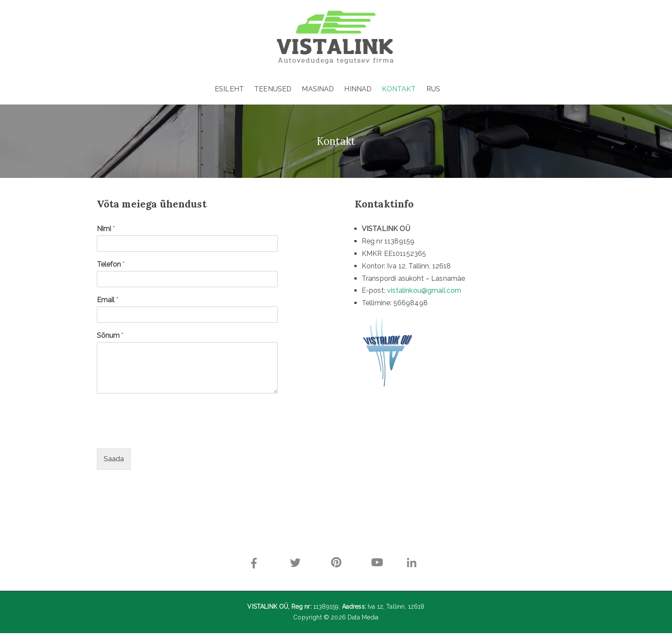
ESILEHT (229, 89)
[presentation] (159, 436)
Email (105, 302)
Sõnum (107, 337)
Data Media (363, 621)
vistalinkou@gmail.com (420, 293)
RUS (433, 89)
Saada (111, 461)
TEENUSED (273, 89)
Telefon (108, 266)
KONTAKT (399, 89)
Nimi (103, 231)
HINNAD (358, 89)
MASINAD (318, 89)
